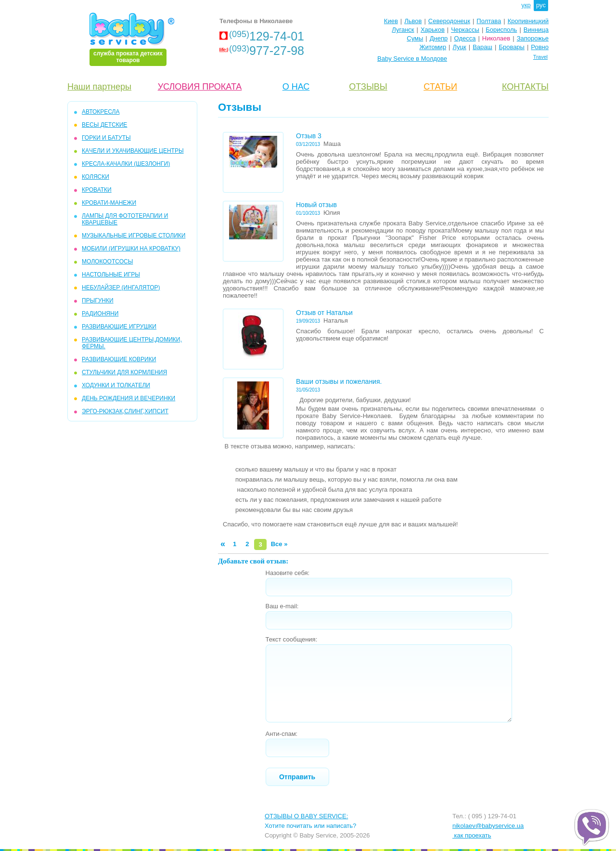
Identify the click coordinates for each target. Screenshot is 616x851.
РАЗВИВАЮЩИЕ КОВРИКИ (119, 359)
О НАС (296, 87)
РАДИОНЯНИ (100, 314)
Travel (540, 57)
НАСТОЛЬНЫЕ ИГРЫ (111, 275)
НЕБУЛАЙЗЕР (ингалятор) (121, 288)
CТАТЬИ (440, 87)
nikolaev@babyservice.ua (488, 826)
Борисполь (501, 30)
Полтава (489, 21)
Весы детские (104, 125)
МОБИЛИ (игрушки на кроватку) (131, 249)
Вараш (482, 47)
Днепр (439, 38)
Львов (413, 21)
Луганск (403, 30)
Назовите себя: (288, 573)
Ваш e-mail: (282, 606)
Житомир (433, 47)
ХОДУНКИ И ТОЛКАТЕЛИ (116, 385)
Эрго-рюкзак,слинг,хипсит (125, 411)
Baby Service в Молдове (412, 59)
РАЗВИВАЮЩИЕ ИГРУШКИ (119, 327)
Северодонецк (449, 21)
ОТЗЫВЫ (368, 87)
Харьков (433, 30)
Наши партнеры (99, 87)
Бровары (512, 47)
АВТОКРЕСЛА (101, 112)
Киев (391, 21)
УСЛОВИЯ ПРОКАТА (200, 87)
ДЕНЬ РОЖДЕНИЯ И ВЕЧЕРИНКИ (128, 398)
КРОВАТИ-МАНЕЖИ (109, 203)
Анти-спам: (282, 734)
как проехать (472, 835)
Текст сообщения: (292, 639)
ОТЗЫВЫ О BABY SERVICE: (306, 816)
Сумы (415, 38)
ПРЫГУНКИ (98, 301)
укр (526, 5)
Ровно (540, 47)
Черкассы (465, 30)
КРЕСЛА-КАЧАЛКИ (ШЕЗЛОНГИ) (126, 164)
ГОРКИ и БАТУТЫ (106, 138)
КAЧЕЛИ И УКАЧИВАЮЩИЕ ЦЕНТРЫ (133, 151)
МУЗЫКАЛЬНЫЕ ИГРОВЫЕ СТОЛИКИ (134, 236)
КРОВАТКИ (97, 190)
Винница (536, 30)
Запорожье (533, 38)
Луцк (460, 47)
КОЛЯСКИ (96, 177)
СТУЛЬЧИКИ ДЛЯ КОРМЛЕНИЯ (124, 372)
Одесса (465, 38)
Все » (279, 544)
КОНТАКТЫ (525, 87)
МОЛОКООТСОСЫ (107, 262)
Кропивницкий (528, 21)
